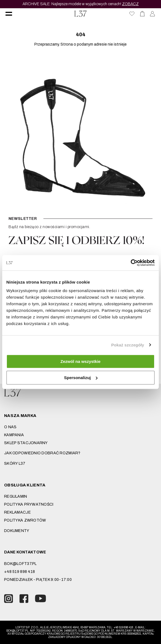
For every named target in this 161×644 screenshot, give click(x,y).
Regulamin (16, 496)
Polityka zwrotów (25, 520)
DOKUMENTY (17, 531)
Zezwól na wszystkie (80, 361)
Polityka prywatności (29, 504)
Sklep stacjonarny (26, 443)
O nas (10, 427)
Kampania (14, 435)
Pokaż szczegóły (128, 345)
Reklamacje (17, 512)
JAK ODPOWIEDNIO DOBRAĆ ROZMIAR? (42, 453)
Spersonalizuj (81, 378)
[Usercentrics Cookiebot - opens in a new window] (131, 263)
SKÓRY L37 (15, 464)
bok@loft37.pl (20, 564)
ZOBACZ (130, 4)
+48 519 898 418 (20, 572)
